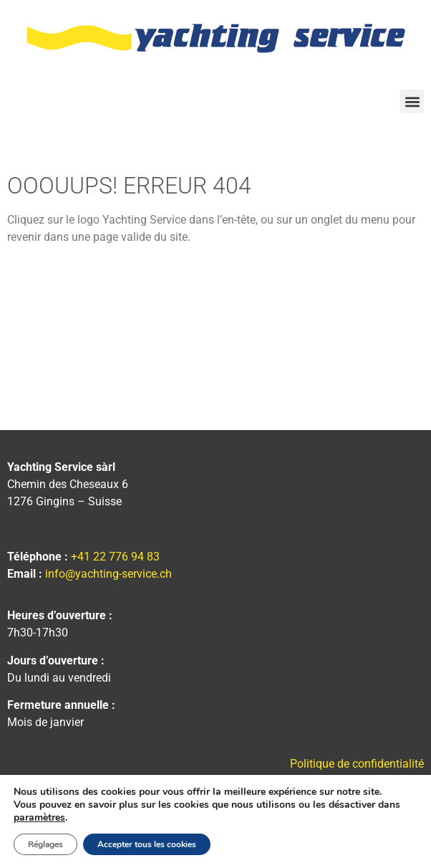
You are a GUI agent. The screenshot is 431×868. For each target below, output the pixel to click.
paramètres (39, 818)
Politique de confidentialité (357, 764)
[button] (412, 101)
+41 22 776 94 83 (115, 557)
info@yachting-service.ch (108, 574)
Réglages (45, 844)
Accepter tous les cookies (147, 844)
